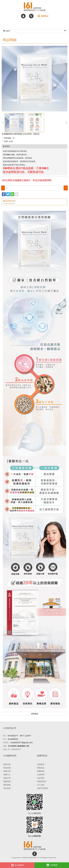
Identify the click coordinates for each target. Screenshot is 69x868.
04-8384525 (13, 739)
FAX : (5, 739)
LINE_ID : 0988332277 (12, 749)
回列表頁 (35, 714)
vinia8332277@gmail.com (22, 743)
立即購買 (52, 865)
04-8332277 (13, 736)
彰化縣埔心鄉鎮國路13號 (19, 746)
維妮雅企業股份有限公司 (35, 7)
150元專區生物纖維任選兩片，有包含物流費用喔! (27, 180)
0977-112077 (25, 736)
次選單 (34, 31)
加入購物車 (17, 865)
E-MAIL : (6, 743)
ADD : (5, 746)
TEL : (5, 736)
